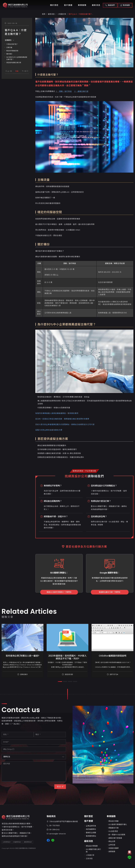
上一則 (9, 71)
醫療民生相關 (91, 833)
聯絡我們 (110, 5)
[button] (60, 682)
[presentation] (18, 788)
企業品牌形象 (91, 826)
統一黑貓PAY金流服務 (117, 835)
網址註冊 (112, 841)
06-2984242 (53, 830)
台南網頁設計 (7, 842)
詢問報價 (112, 852)
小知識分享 (62, 14)
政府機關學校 (91, 829)
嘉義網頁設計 (28, 842)
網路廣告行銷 (113, 828)
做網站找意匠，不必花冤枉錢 (84, 471)
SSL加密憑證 (113, 831)
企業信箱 (112, 845)
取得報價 (125, 5)
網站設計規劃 (113, 821)
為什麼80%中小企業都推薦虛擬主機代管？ (17, 58)
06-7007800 (53, 826)
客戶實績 (68, 5)
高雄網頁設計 (17, 842)
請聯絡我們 (96, 476)
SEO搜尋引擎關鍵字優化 (118, 825)
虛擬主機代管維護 (115, 838)
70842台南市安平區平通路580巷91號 (62, 822)
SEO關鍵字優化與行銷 (93, 851)
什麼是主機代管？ (12, 44)
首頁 (44, 14)
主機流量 (9, 47)
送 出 (60, 787)
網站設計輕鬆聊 (92, 846)
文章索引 (9, 40)
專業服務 (82, 5)
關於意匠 (54, 5)
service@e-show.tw (56, 834)
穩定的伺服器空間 (12, 51)
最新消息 (96, 5)
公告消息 (89, 859)
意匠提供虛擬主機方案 (14, 63)
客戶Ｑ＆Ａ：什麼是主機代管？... (81, 14)
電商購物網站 (91, 836)
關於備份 (9, 54)
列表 (17, 71)
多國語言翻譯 (113, 848)
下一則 (25, 71)
